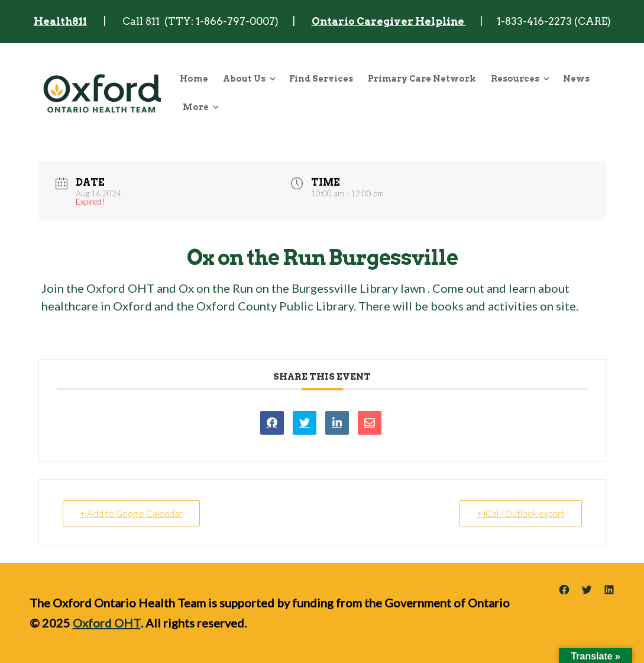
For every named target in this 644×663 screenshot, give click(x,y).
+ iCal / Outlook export (521, 513)
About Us (244, 79)
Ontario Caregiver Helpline (389, 21)
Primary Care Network (422, 79)
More (196, 107)
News (576, 79)
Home (194, 79)
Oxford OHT (107, 623)
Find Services (321, 79)
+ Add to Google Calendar (131, 513)
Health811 (60, 21)
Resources (515, 79)
